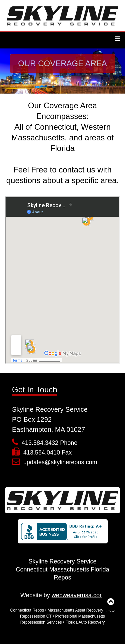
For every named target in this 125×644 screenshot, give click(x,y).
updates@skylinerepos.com (60, 462)
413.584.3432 (40, 443)
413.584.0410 (42, 453)
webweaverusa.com (78, 595)
